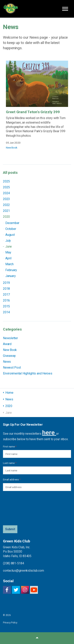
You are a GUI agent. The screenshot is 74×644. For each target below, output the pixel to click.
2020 (6, 217)
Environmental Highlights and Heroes (28, 373)
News (7, 362)
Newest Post (12, 368)
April (8, 258)
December (12, 223)
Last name (10, 463)
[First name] (37, 454)
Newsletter (10, 338)
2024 (6, 193)
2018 (6, 289)
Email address (12, 479)
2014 (6, 312)
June (9, 246)
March (9, 264)
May (8, 252)
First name (10, 446)
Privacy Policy (10, 623)
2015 (6, 306)
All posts (10, 173)
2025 (6, 181)
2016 (6, 300)
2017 (6, 295)
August (10, 235)
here (48, 433)
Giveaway (9, 356)
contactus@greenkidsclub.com (23, 571)
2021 (6, 211)
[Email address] (37, 487)
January (10, 276)
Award (7, 344)
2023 (6, 199)
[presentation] (19, 508)
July (8, 241)
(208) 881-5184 (14, 563)
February (11, 270)
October (11, 229)
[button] (10, 529)
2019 (6, 283)
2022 (6, 205)
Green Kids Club (11, 9)
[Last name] (37, 470)
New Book (12, 148)
